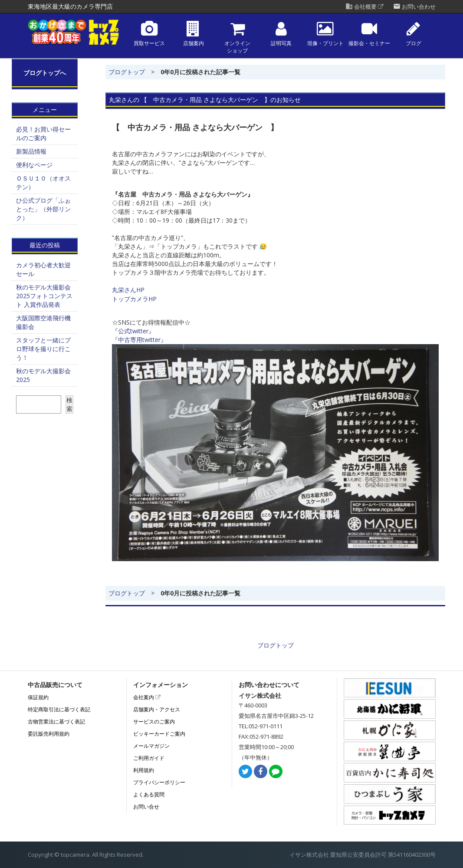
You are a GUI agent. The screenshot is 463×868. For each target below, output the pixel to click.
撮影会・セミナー (369, 34)
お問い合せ (146, 807)
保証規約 (38, 697)
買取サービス (149, 34)
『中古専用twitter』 (139, 340)
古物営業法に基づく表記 (56, 722)
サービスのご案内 (154, 722)
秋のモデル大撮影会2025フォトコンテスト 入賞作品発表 (44, 296)
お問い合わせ (414, 7)
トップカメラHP (134, 299)
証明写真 (281, 34)
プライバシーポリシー (159, 782)
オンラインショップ (237, 37)
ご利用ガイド (149, 758)
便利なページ (34, 165)
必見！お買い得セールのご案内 (43, 133)
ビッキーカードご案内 (159, 734)
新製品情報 (31, 151)
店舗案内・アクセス (157, 709)
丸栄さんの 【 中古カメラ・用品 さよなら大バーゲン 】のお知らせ (205, 100)
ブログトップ (127, 72)
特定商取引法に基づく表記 (59, 709)
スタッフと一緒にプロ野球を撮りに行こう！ (43, 349)
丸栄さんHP (128, 290)
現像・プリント (325, 34)
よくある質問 (149, 794)
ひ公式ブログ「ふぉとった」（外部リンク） (43, 209)
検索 (69, 404)
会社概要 (364, 7)
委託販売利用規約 (49, 734)
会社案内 (147, 697)
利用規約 (144, 770)
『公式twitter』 (133, 331)
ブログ (414, 34)
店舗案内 (194, 34)
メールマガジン (151, 746)
